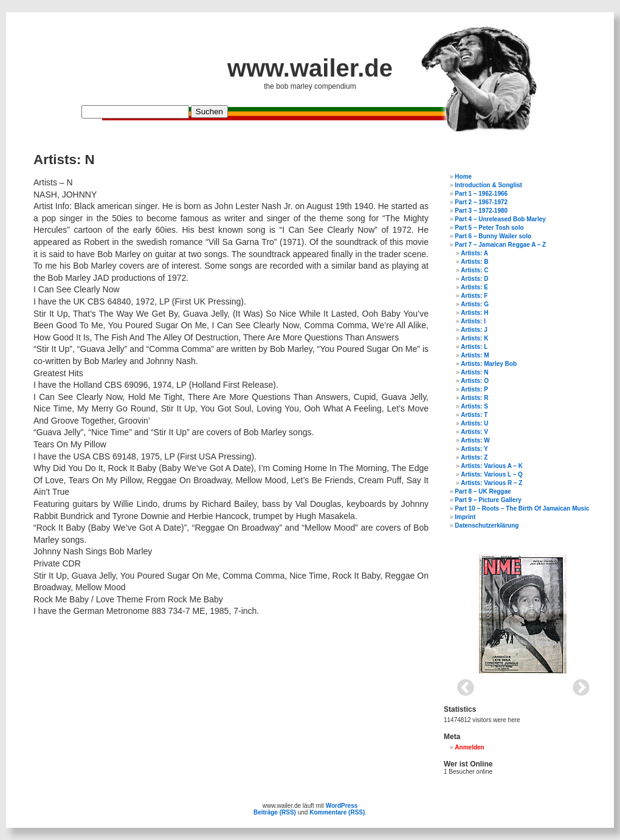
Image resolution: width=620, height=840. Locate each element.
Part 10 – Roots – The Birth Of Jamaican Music (522, 508)
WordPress (342, 806)
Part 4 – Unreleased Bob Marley (500, 219)
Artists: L (474, 347)
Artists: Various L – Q (492, 474)
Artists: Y (474, 449)
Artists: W (475, 440)
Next (577, 684)
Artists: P (474, 389)
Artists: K (474, 338)
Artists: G (475, 304)
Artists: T (474, 415)
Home (463, 177)
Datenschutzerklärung (487, 525)
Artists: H (474, 313)
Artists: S (474, 406)
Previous (462, 684)
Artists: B (474, 262)
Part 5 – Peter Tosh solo (489, 228)
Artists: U (474, 423)
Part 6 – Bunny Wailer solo (493, 236)
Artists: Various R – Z (491, 483)
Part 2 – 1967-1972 (481, 202)
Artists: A (474, 253)
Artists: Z (474, 457)
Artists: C (474, 270)
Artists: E (474, 287)
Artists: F (474, 296)
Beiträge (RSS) (275, 812)
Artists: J (474, 330)
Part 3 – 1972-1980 (481, 211)
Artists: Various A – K (492, 466)
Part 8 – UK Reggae (483, 491)
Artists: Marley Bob (489, 364)
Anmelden (469, 747)
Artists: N (474, 372)
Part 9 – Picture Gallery (488, 500)
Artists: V (474, 432)
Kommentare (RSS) (337, 812)
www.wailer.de (310, 68)
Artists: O (475, 381)
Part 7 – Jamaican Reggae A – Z (500, 245)
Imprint (465, 517)
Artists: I (473, 321)
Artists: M (475, 355)
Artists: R (474, 398)
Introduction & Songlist (488, 185)
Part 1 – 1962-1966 (481, 194)
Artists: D (474, 279)
